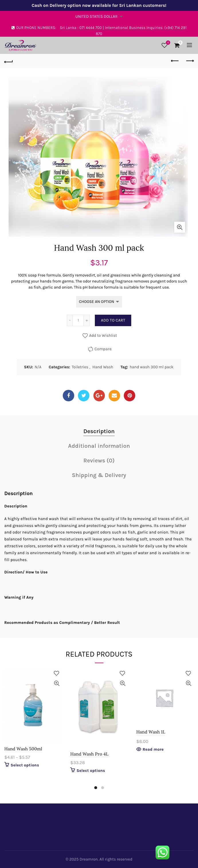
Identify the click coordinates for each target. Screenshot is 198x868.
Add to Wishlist (103, 335)
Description (99, 431)
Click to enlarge (180, 227)
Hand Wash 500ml (23, 749)
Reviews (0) (99, 461)
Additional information (99, 446)
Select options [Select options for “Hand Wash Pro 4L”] (91, 771)
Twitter (84, 396)
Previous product (175, 61)
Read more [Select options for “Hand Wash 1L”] (153, 749)
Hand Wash (103, 367)
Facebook (68, 396)
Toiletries (80, 367)
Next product (190, 61)
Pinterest (130, 396)
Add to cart (113, 320)
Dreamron (89, 859)
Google (99, 396)
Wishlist (167, 43)
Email (114, 396)
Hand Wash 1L (151, 732)
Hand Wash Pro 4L (89, 754)
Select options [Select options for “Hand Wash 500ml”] (25, 765)
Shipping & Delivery (99, 475)
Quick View (57, 683)
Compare (103, 349)
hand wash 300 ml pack (151, 367)
